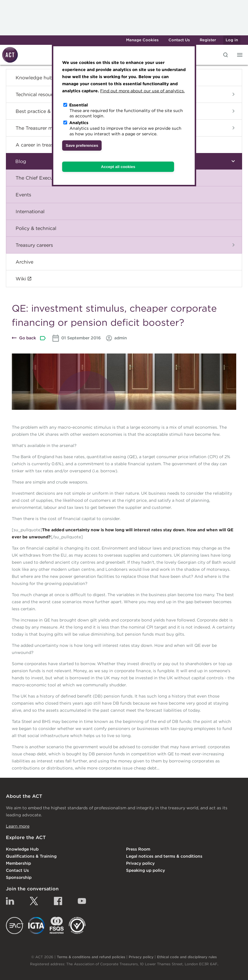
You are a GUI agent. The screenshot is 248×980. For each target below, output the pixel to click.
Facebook (58, 901)
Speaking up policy (146, 870)
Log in (232, 40)
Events (23, 195)
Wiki (21, 279)
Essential (78, 105)
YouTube (82, 901)
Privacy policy (140, 863)
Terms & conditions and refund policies (91, 957)
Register (208, 40)
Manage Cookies (142, 40)
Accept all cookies (118, 167)
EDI (77, 925)
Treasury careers (34, 245)
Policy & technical (36, 228)
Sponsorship (19, 877)
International (30, 211)
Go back (28, 338)
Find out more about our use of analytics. (142, 91)
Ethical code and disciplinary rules (187, 957)
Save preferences (82, 145)
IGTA (37, 925)
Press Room (138, 849)
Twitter (34, 901)
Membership (18, 863)
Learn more (18, 826)
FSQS (57, 925)
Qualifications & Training (31, 856)
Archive (24, 262)
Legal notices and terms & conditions (164, 856)
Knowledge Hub (22, 849)
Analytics (79, 123)
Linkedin (10, 901)
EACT (15, 925)
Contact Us (179, 40)
